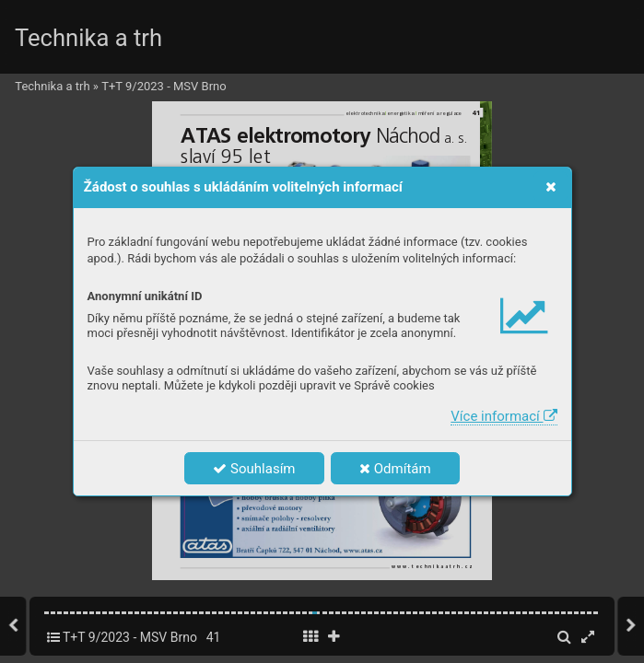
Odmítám (395, 469)
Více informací (503, 416)
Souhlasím (254, 469)
